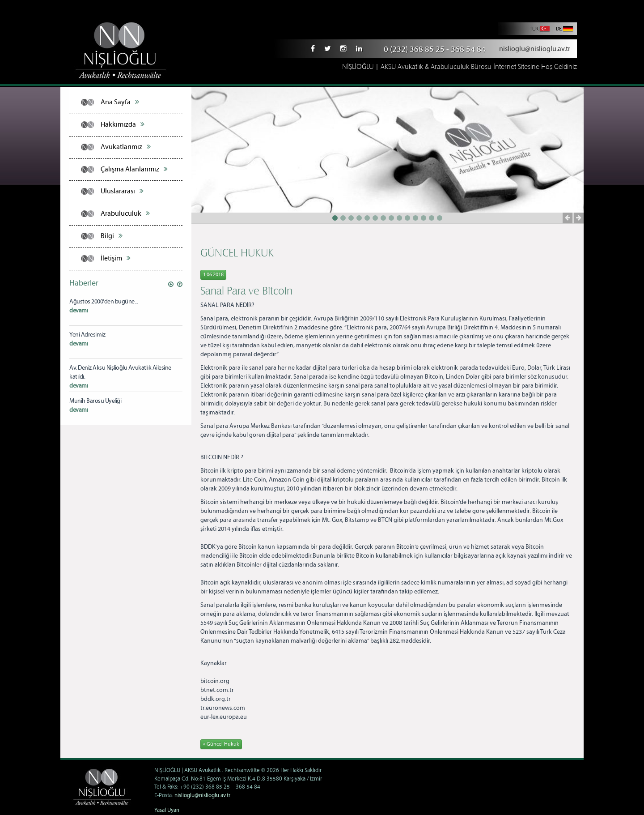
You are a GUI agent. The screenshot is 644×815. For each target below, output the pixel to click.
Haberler (84, 283)
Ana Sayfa (120, 102)
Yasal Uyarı (167, 810)
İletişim (116, 258)
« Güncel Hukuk (221, 744)
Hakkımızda (123, 124)
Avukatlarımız (126, 147)
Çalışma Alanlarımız (134, 169)
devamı (78, 311)
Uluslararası (122, 191)
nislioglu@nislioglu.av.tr (535, 49)
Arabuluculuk (125, 213)
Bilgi (112, 236)
